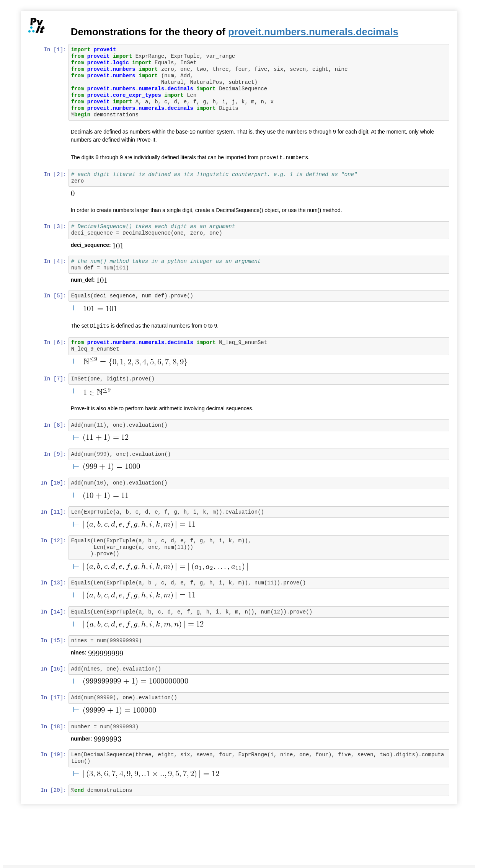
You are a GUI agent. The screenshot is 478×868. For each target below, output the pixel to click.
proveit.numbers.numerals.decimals (314, 32)
